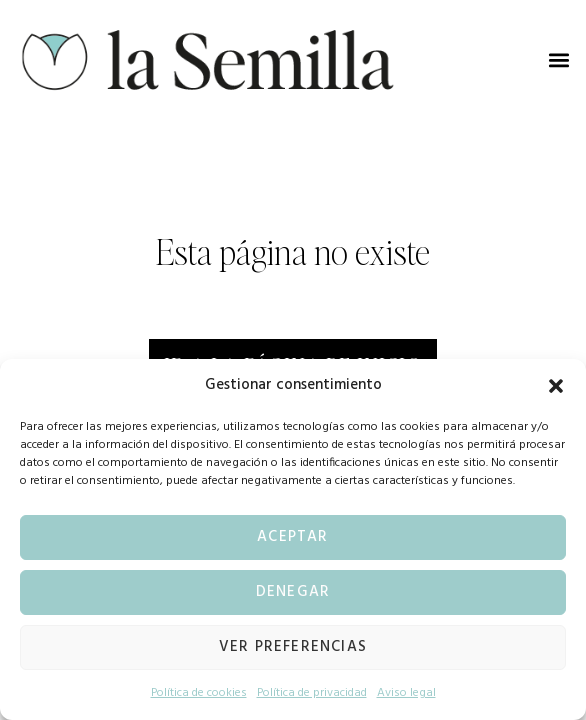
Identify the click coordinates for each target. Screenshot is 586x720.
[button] (556, 386)
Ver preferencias (293, 647)
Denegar (293, 592)
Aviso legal (406, 693)
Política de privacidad (312, 693)
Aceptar (292, 537)
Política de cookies (199, 693)
